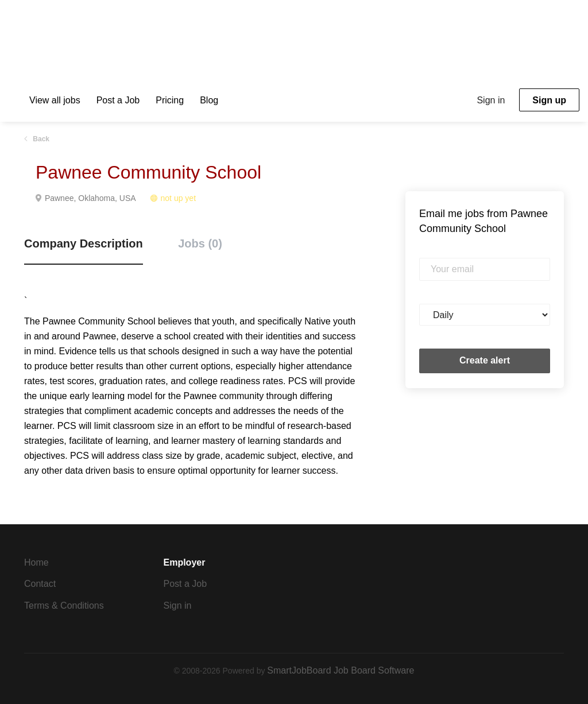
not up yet (179, 198)
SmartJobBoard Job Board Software (341, 670)
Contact (40, 584)
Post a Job (185, 584)
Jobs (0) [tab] (200, 243)
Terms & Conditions (64, 606)
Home (36, 562)
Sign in (491, 100)
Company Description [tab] (84, 243)
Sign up (549, 100)
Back (40, 139)
